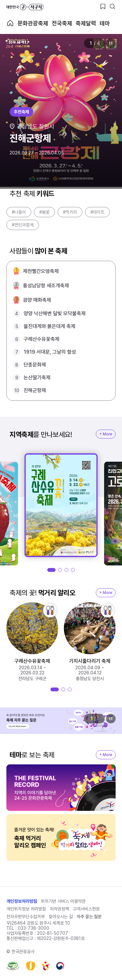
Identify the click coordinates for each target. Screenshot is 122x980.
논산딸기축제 (37, 378)
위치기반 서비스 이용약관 (63, 901)
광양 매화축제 (37, 300)
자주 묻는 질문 (89, 917)
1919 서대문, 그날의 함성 (50, 352)
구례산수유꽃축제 (42, 339)
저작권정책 (59, 909)
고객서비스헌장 (86, 909)
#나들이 (19, 212)
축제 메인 (10, 23)
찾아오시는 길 (61, 917)
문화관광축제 (33, 23)
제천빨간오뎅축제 (41, 271)
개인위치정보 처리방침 (26, 909)
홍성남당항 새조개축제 (46, 286)
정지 (111, 43)
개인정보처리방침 (22, 901)
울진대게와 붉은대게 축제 (50, 326)
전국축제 (62, 23)
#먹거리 (70, 212)
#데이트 (97, 212)
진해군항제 (35, 390)
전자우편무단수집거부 (26, 917)
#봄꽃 (44, 212)
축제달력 (86, 23)
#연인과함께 (23, 225)
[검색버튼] (112, 6)
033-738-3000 (34, 928)
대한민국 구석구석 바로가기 (25, 7)
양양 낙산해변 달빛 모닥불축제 (55, 313)
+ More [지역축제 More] (106, 434)
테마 (105, 23)
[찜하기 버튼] (103, 6)
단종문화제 (35, 365)
